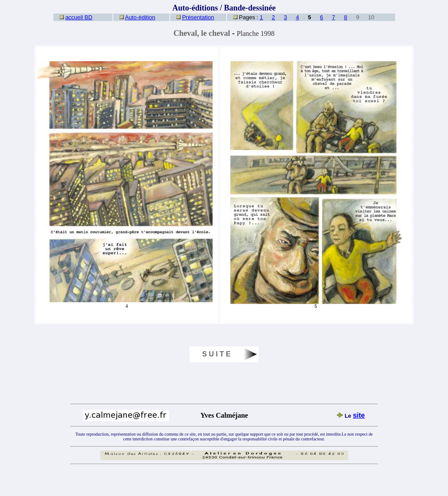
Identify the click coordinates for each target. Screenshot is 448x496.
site (359, 415)
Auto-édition (140, 17)
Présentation (198, 17)
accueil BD (79, 17)
